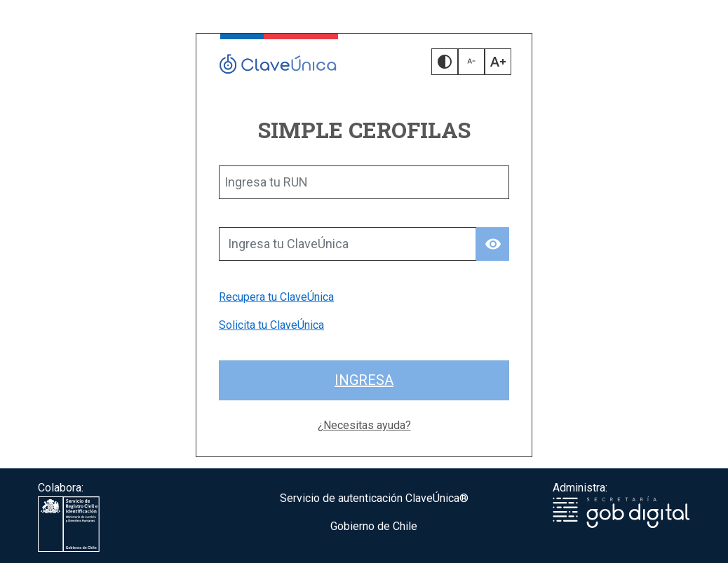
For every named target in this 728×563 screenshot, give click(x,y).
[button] (445, 62)
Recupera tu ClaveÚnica (276, 297)
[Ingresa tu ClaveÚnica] (348, 244)
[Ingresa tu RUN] (364, 182)
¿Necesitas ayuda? (364, 425)
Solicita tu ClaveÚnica (271, 325)
